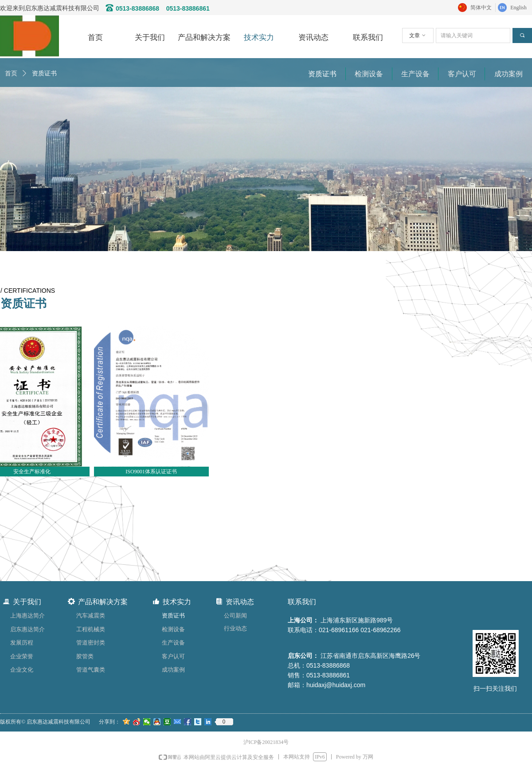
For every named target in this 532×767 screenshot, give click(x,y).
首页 (11, 73)
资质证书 (44, 73)
